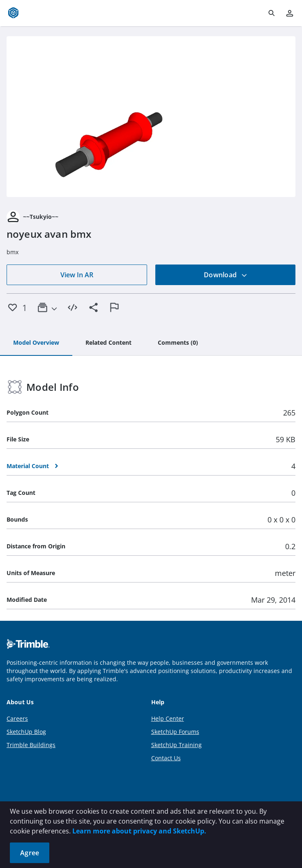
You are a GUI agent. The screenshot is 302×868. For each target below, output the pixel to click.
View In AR (77, 275)
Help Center (168, 718)
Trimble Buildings (31, 745)
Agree (30, 853)
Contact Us (166, 758)
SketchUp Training (176, 745)
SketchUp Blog (26, 732)
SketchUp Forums (175, 732)
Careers (17, 718)
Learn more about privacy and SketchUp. (139, 831)
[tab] (36, 343)
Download (226, 275)
